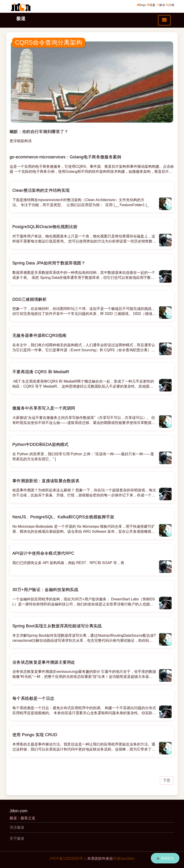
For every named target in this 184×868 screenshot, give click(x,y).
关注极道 (17, 827)
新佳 (161, 5)
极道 (21, 19)
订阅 (170, 5)
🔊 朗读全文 (165, 858)
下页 (167, 780)
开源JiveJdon (124, 859)
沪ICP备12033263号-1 (68, 859)
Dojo (141, 5)
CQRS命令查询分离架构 (49, 43)
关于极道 (17, 838)
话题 (151, 5)
